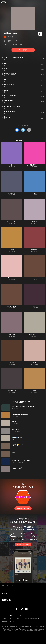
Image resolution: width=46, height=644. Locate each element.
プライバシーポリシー (16, 619)
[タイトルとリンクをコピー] (29, 130)
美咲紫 (34, 306)
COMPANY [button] (6, 600)
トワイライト (12, 250)
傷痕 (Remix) (12, 193)
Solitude (34, 222)
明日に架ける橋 (12, 391)
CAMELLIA (34, 363)
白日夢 (34, 391)
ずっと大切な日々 (12, 222)
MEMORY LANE (12, 306)
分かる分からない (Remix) (34, 165)
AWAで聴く (23, 50)
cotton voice (14, 586)
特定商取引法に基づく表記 (8, 621)
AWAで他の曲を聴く (23, 508)
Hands (12, 363)
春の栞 (34, 193)
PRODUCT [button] (6, 594)
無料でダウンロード (23, 545)
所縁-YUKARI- (12, 278)
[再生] (40, 34)
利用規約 (4, 619)
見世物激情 (34, 250)
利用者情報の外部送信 (31, 619)
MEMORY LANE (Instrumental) (34, 278)
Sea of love (12, 334)
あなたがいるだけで (34, 334)
